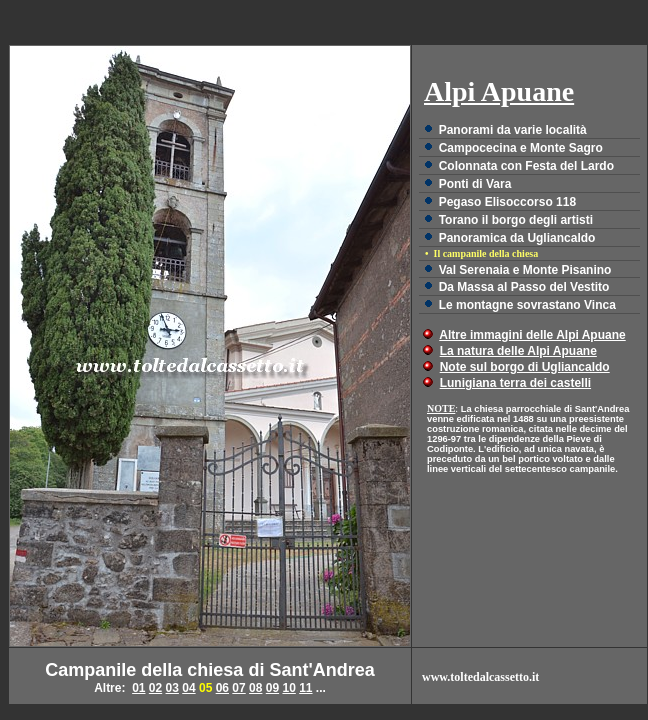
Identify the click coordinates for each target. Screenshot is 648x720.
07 (238, 688)
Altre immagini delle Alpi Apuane (532, 335)
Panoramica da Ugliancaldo (517, 238)
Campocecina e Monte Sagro (521, 148)
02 (155, 688)
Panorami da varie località (513, 130)
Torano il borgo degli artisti (516, 220)
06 (222, 688)
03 (172, 688)
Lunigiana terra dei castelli (515, 383)
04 (188, 688)
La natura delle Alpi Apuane (518, 351)
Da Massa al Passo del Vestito (524, 287)
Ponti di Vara (475, 184)
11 (305, 688)
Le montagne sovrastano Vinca (527, 305)
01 (138, 688)
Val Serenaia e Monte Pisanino (525, 270)
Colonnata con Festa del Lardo (526, 166)
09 (272, 688)
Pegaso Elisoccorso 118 (507, 202)
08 (255, 688)
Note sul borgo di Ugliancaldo (525, 367)
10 (288, 688)
